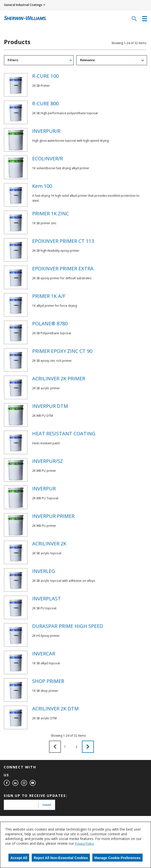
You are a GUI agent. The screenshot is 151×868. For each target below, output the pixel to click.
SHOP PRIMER (48, 681)
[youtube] (33, 783)
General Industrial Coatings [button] (23, 5)
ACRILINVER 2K (49, 544)
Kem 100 (42, 186)
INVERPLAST (47, 599)
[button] (88, 747)
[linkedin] (15, 783)
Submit (47, 805)
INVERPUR (44, 489)
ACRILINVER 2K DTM (55, 709)
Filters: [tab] (13, 60)
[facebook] (7, 783)
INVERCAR (44, 654)
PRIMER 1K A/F (49, 296)
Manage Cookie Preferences (117, 858)
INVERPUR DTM (50, 406)
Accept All (19, 858)
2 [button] (76, 747)
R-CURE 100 (45, 76)
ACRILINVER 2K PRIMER (59, 378)
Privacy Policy (84, 844)
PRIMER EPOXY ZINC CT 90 (62, 351)
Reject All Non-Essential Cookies (61, 858)
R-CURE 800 (45, 103)
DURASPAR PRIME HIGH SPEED (68, 626)
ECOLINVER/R (48, 158)
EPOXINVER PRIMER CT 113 (63, 241)
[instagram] (24, 783)
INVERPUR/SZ (48, 461)
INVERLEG (44, 571)
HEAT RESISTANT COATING (64, 434)
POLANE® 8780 (50, 323)
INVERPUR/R (46, 131)
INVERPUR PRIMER (53, 516)
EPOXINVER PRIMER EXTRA (63, 268)
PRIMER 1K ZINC (50, 213)
